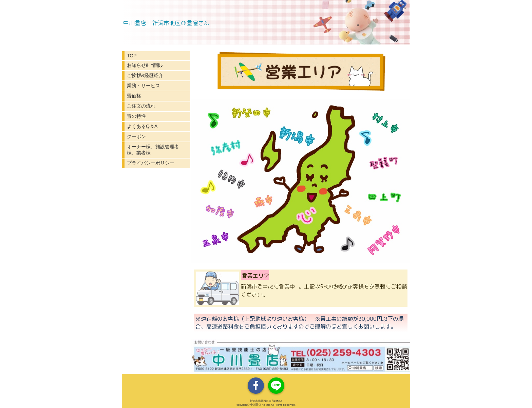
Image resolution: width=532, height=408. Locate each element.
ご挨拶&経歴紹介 (145, 75)
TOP (132, 56)
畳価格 (134, 96)
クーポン (136, 136)
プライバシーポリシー (151, 163)
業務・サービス (144, 86)
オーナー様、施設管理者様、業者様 (153, 150)
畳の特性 (136, 116)
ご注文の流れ (141, 106)
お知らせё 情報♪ (145, 65)
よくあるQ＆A (142, 126)
